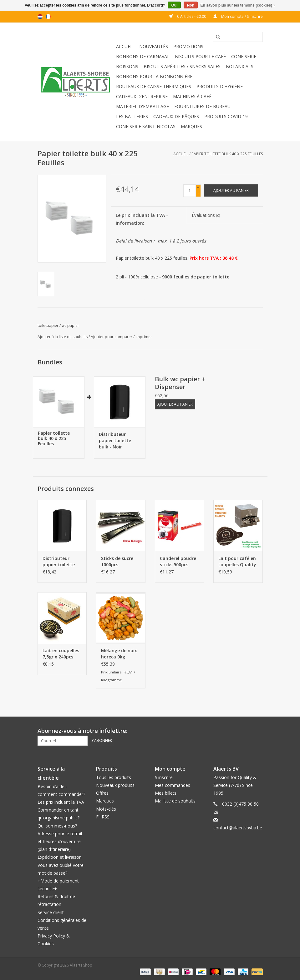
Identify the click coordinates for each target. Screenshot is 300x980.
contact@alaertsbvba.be (238, 828)
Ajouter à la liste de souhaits (63, 337)
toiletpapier (48, 325)
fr (48, 17)
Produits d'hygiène (220, 86)
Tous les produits (114, 777)
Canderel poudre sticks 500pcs (178, 561)
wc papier (70, 325)
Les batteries (132, 116)
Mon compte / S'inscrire (238, 16)
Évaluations (206, 215)
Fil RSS (103, 817)
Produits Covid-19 (226, 116)
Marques (191, 126)
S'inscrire (164, 777)
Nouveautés (154, 46)
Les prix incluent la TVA (61, 802)
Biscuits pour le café (200, 56)
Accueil (125, 46)
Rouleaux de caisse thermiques (154, 86)
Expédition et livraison (60, 857)
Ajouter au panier (175, 404)
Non (191, 5)
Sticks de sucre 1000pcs (117, 561)
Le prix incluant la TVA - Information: (142, 219)
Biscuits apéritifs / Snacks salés (182, 66)
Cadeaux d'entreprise (142, 96)
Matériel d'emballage (142, 106)
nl (40, 17)
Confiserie (244, 56)
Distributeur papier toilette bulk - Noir (115, 440)
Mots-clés (106, 809)
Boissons (127, 66)
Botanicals (240, 66)
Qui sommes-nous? (57, 826)
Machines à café (192, 96)
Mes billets (166, 793)
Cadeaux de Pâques (176, 116)
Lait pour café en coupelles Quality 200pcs (237, 562)
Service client (51, 912)
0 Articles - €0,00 (188, 16)
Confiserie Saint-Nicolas (146, 126)
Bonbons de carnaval (143, 56)
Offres (102, 793)
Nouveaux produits (115, 785)
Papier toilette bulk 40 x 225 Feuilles (227, 154)
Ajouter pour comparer (112, 337)
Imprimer (144, 337)
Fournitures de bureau (202, 106)
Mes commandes (173, 785)
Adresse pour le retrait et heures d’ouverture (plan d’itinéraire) (60, 841)
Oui (174, 5)
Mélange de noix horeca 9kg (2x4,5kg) (119, 654)
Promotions (188, 46)
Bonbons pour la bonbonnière (154, 76)
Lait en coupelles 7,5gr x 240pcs (61, 654)
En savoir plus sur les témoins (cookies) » (238, 5)
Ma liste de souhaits (175, 801)
